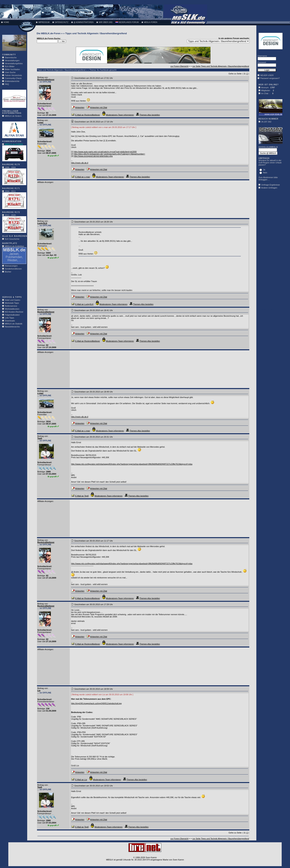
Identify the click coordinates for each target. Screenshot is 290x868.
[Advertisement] (13, 286)
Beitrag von (43, 77)
